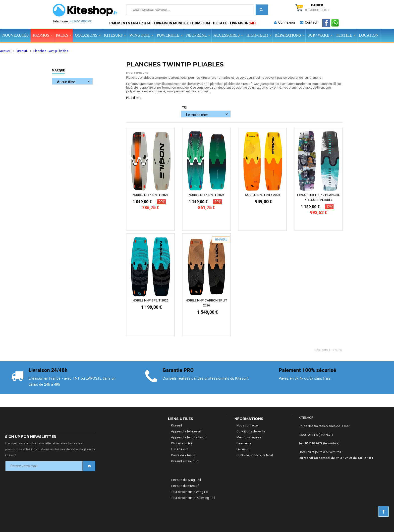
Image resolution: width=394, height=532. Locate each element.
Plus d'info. (134, 98)
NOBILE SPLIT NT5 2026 (262, 195)
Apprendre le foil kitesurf (189, 437)
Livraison (243, 449)
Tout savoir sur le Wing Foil (190, 492)
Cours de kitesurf (183, 455)
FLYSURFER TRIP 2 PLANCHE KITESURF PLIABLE (318, 197)
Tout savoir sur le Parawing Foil (193, 498)
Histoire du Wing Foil (186, 480)
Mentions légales (249, 437)
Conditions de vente (251, 431)
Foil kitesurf (179, 449)
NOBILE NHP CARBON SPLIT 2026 (206, 303)
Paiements (244, 443)
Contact (309, 22)
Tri (184, 107)
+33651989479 (80, 21)
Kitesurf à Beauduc (185, 461)
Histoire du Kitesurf (185, 486)
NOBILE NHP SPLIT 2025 (206, 195)
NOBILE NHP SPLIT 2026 (150, 300)
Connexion (284, 22)
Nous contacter (248, 425)
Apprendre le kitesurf (186, 431)
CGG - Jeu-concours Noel (255, 455)
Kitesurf (177, 425)
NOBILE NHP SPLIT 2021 (150, 195)
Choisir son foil (182, 443)
